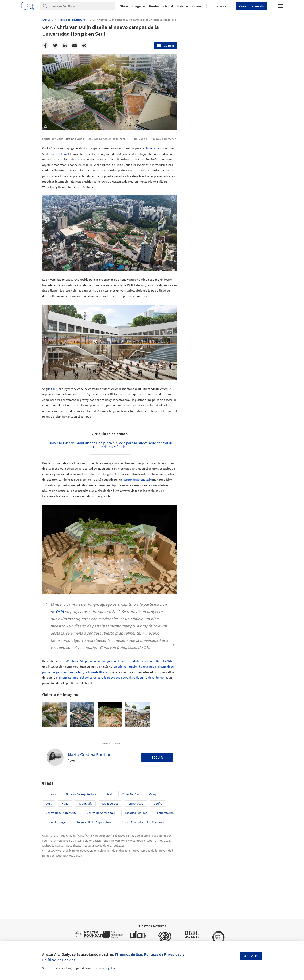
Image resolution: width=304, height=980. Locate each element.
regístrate (111, 968)
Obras (124, 6)
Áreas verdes (110, 803)
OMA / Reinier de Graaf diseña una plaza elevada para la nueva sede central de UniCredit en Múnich (111, 445)
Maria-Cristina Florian (89, 754)
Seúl (109, 794)
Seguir (157, 757)
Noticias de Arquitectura (81, 794)
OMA (54, 389)
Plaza (65, 803)
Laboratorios (165, 813)
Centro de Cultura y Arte (61, 813)
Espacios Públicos (136, 813)
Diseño (158, 803)
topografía (85, 803)
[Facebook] (45, 46)
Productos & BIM (161, 6)
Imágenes (139, 6)
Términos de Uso (128, 954)
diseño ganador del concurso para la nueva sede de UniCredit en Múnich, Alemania (113, 677)
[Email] (75, 46)
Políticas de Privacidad (163, 954)
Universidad (153, 148)
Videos (197, 6)
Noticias (182, 6)
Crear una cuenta (251, 6)
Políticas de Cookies (59, 960)
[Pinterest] (84, 46)
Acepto (251, 956)
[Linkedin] (65, 46)
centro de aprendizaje (137, 479)
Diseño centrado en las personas (143, 822)
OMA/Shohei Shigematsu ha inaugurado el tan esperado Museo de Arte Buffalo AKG (118, 661)
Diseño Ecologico (56, 822)
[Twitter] (55, 46)
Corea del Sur (58, 154)
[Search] (83, 6)
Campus (154, 794)
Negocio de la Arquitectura (94, 822)
